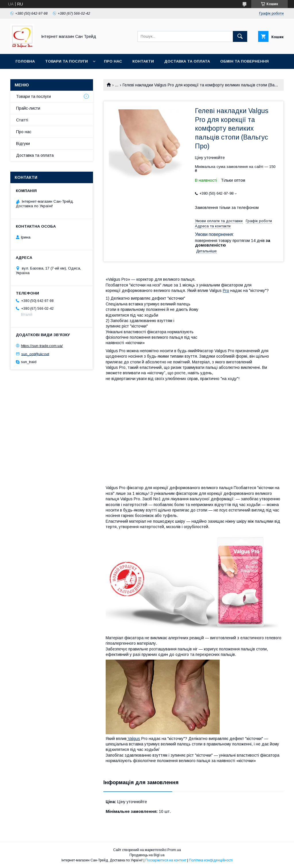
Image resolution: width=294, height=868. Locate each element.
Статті (22, 120)
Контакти (143, 61)
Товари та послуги (66, 61)
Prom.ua (174, 850)
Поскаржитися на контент (166, 860)
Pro (226, 290)
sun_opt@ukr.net (35, 354)
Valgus (133, 739)
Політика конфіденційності (211, 860)
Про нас (113, 61)
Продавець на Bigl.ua (147, 855)
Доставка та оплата (187, 61)
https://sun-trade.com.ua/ (42, 346)
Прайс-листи (28, 108)
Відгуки (23, 144)
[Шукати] (240, 36)
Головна (25, 61)
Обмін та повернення (244, 61)
